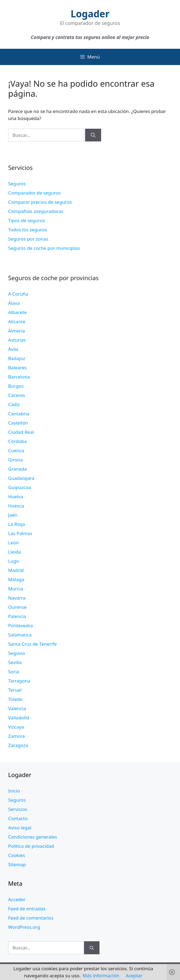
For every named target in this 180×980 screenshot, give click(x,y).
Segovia (17, 653)
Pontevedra (20, 625)
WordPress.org (24, 927)
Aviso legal (20, 828)
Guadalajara (21, 478)
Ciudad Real (21, 432)
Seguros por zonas (28, 239)
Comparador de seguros (34, 193)
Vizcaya (16, 727)
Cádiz (14, 404)
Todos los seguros (28, 230)
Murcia (16, 589)
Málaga (16, 579)
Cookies (17, 855)
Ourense (17, 607)
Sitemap (17, 864)
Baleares (17, 368)
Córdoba (17, 441)
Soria (14, 672)
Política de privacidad (31, 846)
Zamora (17, 736)
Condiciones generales (33, 837)
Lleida (15, 552)
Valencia (17, 708)
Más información (101, 976)
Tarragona (19, 681)
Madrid (16, 570)
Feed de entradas (27, 909)
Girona (15, 460)
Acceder (17, 899)
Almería (17, 331)
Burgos (16, 386)
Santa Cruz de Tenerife (32, 644)
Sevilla (15, 662)
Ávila (13, 349)
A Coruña (18, 294)
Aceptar (134, 976)
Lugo (14, 561)
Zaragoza (18, 745)
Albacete (17, 312)
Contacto (18, 818)
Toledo (15, 699)
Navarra (17, 598)
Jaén (13, 515)
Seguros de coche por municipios (44, 248)
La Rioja (17, 524)
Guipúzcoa (20, 487)
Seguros (17, 184)
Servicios (18, 809)
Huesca (16, 506)
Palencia (17, 616)
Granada (17, 469)
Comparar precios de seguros (40, 202)
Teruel (15, 690)
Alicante (17, 321)
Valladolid (19, 718)
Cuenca (16, 450)
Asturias (17, 340)
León (13, 543)
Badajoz (17, 358)
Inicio (14, 791)
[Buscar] (93, 135)
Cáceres (17, 395)
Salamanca (20, 635)
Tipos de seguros (26, 220)
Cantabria (19, 414)
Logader (90, 14)
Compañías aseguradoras (36, 211)
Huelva (16, 497)
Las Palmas (20, 533)
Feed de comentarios (31, 918)
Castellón (18, 423)
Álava (14, 303)
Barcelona (19, 377)
